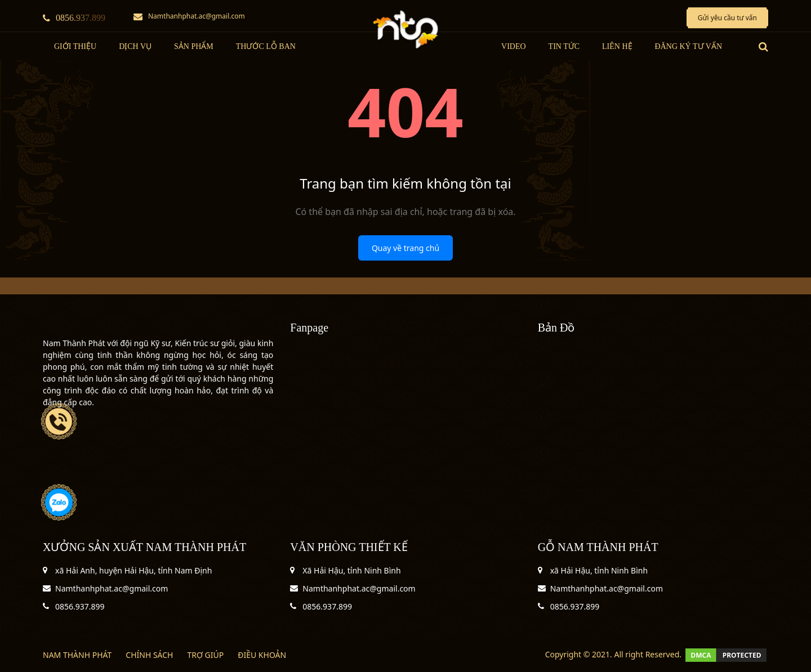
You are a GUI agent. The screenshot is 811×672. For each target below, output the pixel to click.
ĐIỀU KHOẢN (262, 655)
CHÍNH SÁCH (149, 655)
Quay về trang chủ (405, 248)
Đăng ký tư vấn (689, 46)
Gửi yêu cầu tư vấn (727, 18)
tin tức (564, 46)
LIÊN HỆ (617, 46)
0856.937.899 (74, 18)
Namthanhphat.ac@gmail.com (189, 16)
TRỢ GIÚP (205, 655)
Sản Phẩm (194, 46)
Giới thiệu (75, 46)
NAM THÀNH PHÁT (77, 655)
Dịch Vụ (135, 46)
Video (514, 46)
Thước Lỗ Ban (266, 46)
